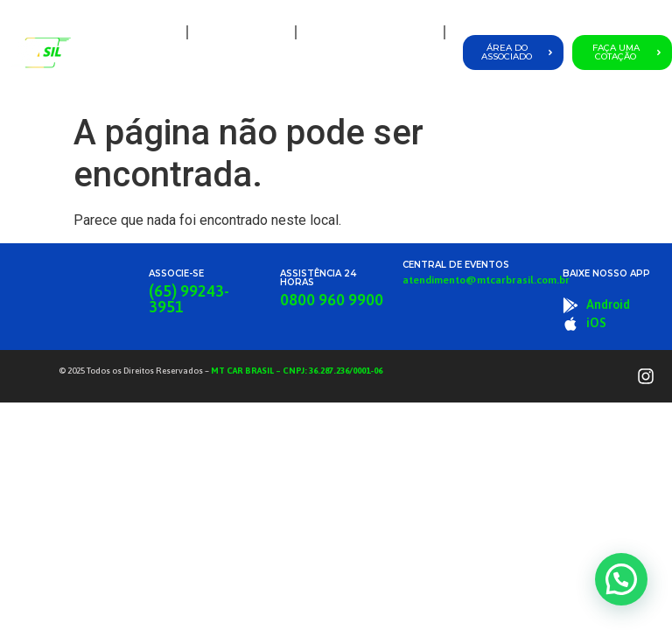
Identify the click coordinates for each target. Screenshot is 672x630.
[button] (621, 579)
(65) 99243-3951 (189, 299)
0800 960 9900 (332, 300)
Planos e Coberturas (370, 32)
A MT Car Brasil (241, 32)
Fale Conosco (407, 72)
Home (157, 32)
